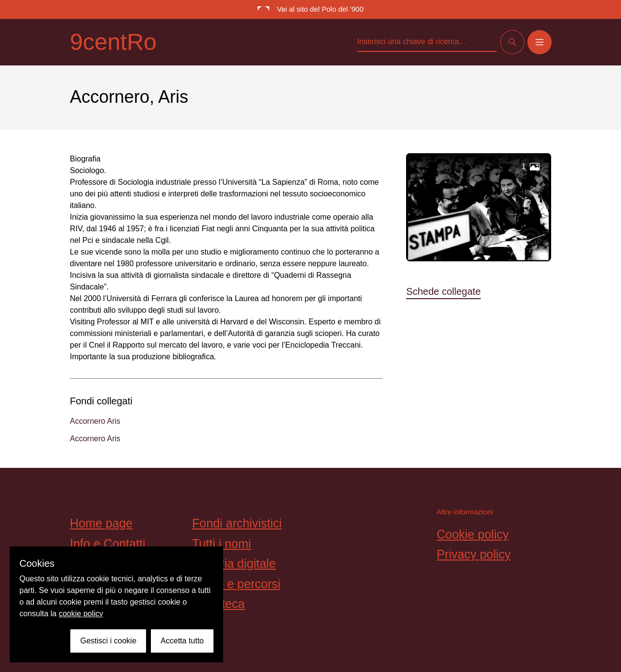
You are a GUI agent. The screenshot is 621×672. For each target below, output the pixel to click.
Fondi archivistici (237, 523)
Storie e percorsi (236, 584)
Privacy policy (474, 554)
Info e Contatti (108, 544)
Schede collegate (443, 291)
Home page (101, 523)
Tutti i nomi (221, 544)
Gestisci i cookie (108, 641)
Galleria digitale (234, 563)
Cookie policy (473, 534)
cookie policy (81, 614)
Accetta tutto (182, 641)
